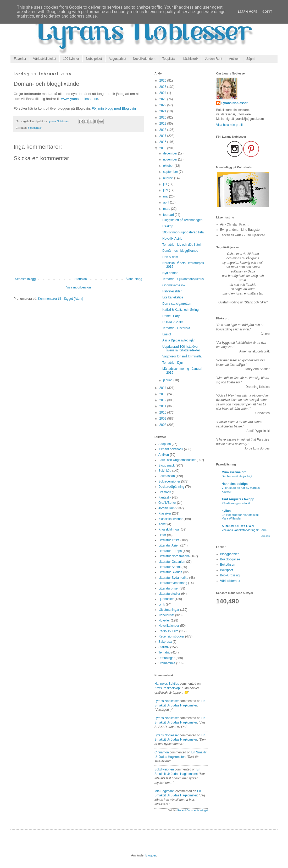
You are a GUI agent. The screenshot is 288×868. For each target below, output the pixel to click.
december (171, 153)
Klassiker (165, 513)
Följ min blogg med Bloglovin (114, 108)
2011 (163, 406)
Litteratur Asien (169, 545)
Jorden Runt (214, 59)
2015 (163, 148)
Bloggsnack (35, 128)
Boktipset (227, 570)
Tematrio (164, 652)
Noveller (164, 620)
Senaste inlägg (25, 279)
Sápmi (251, 59)
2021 (163, 111)
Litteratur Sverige (170, 572)
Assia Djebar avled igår (178, 340)
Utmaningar (167, 658)
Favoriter (20, 59)
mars (167, 209)
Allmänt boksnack (171, 449)
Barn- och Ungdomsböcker (177, 460)
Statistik (164, 647)
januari (168, 380)
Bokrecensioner (169, 481)
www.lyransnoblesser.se (80, 99)
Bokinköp (165, 471)
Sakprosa (165, 642)
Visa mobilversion (79, 287)
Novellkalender (169, 626)
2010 (163, 412)
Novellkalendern (144, 59)
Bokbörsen (228, 565)
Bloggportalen (230, 554)
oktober (169, 166)
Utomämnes (167, 663)
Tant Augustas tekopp (238, 499)
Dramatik (165, 492)
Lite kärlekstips (173, 297)
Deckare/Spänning (171, 487)
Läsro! (167, 334)
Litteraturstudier (169, 594)
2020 (163, 117)
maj (166, 196)
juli (165, 184)
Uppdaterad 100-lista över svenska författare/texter (181, 349)
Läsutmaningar (169, 610)
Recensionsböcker (171, 636)
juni (166, 190)
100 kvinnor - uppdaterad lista (183, 232)
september (171, 172)
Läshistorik (191, 59)
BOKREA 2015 (173, 322)
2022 (163, 105)
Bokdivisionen (164, 769)
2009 (163, 419)
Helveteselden (172, 291)
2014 (163, 388)
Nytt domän (170, 273)
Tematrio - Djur (173, 363)
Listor (162, 535)
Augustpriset (117, 59)
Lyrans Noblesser (167, 701)
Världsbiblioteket (45, 59)
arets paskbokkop (167, 688)
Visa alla (265, 536)
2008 (163, 425)
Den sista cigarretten (177, 304)
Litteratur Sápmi (170, 567)
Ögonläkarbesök (174, 285)
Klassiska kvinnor (171, 519)
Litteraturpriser (168, 588)
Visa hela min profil (229, 125)
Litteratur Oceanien (172, 562)
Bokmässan (167, 476)
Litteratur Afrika (169, 540)
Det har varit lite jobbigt (237, 476)
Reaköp (168, 226)
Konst (162, 524)
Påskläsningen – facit (236, 503)
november (171, 159)
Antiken (234, 59)
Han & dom (170, 257)
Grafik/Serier (167, 503)
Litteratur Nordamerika (174, 556)
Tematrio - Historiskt (176, 328)
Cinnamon (162, 752)
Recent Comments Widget (193, 810)
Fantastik (165, 497)
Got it (267, 12)
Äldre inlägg (134, 279)
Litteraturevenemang (173, 583)
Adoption (165, 444)
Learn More (248, 12)
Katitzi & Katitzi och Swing (181, 310)
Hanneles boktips (167, 684)
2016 (163, 142)
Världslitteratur (230, 581)
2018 (163, 130)
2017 (163, 136)
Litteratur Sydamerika (173, 578)
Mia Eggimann (165, 791)
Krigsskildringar (169, 529)
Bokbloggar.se (230, 559)
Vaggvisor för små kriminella (182, 356)
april (167, 202)
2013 (163, 394)
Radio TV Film (168, 631)
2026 (163, 81)
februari (169, 215)
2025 (163, 87)
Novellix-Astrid (172, 239)
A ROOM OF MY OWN (238, 526)
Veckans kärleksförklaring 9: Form (244, 530)
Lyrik (162, 604)
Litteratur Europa (170, 551)
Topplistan (169, 59)
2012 (163, 400)
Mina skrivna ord (234, 472)
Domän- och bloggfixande (180, 251)
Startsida (81, 279)
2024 (163, 93)
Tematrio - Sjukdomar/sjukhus (183, 279)
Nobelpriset (94, 59)
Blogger (151, 855)
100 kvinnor (71, 59)
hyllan (226, 511)
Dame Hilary (171, 316)
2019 (163, 124)
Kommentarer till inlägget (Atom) (60, 299)
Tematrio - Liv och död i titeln (182, 245)
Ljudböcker (166, 599)
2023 (163, 99)
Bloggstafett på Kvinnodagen (182, 220)
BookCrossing (230, 575)
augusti (169, 178)
